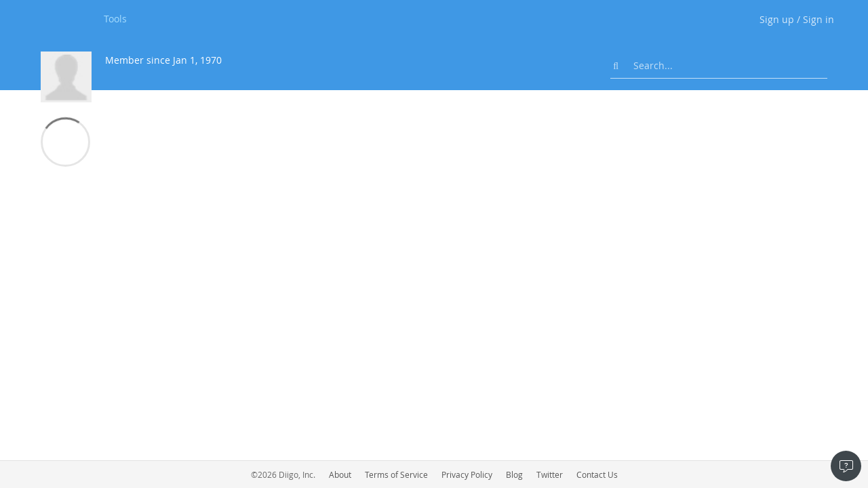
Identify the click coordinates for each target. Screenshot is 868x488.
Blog (514, 474)
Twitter (550, 474)
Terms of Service (396, 474)
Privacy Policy (467, 474)
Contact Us (597, 474)
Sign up (777, 19)
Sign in (818, 19)
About (340, 474)
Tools (115, 19)
